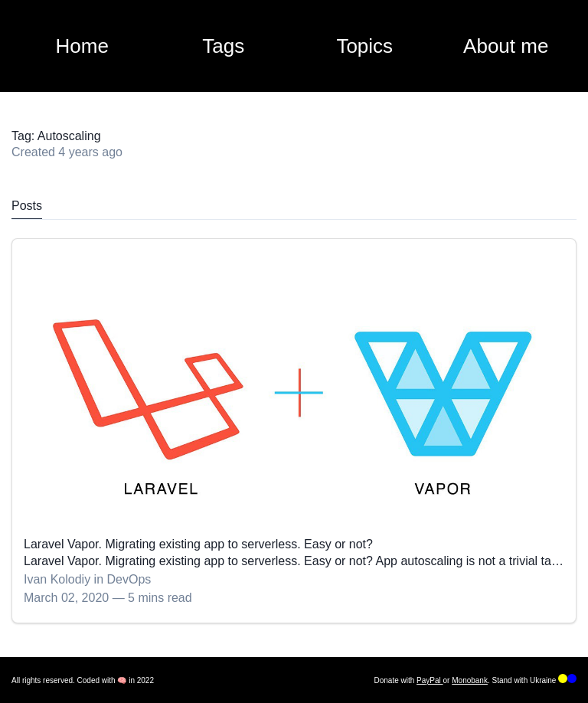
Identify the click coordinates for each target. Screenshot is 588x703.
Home (82, 46)
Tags (223, 46)
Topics (364, 46)
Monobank (470, 680)
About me (506, 46)
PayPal (430, 680)
